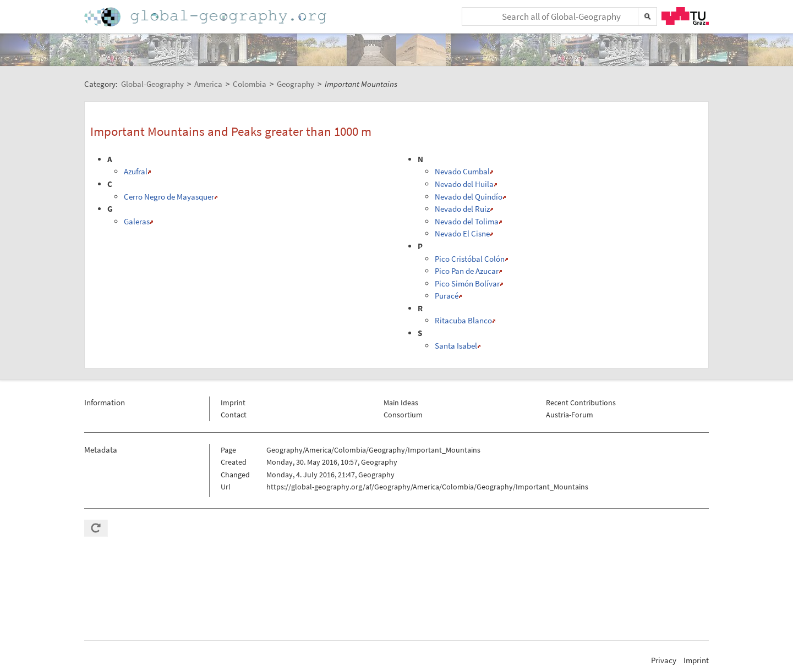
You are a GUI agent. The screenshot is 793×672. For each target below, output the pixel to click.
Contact (234, 415)
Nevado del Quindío (469, 197)
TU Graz (685, 16)
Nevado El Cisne (462, 233)
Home (206, 17)
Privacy (664, 660)
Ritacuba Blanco (463, 320)
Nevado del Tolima (467, 221)
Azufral (136, 171)
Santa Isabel (456, 346)
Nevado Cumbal (462, 171)
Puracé (447, 296)
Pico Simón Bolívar (467, 283)
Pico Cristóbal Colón (470, 259)
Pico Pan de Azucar (467, 271)
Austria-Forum (570, 415)
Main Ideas (401, 403)
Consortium (403, 415)
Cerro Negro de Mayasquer (169, 197)
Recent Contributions (581, 403)
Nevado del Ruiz (462, 209)
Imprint (233, 403)
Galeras (137, 221)
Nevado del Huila (464, 184)
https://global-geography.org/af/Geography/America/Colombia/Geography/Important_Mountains (427, 487)
